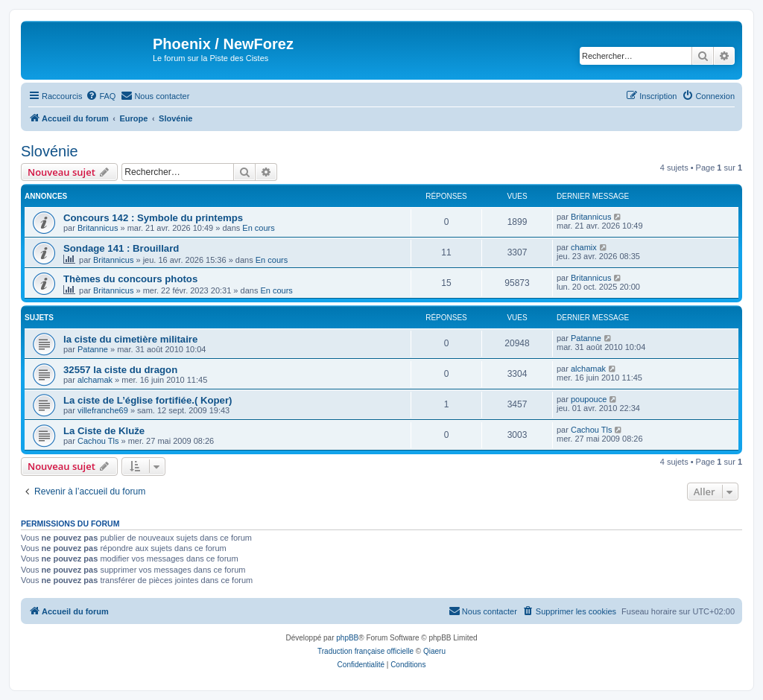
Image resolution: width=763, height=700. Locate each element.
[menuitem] (101, 96)
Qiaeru (434, 651)
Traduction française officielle (365, 651)
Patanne (93, 349)
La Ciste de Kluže (104, 431)
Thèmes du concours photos (130, 279)
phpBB (347, 638)
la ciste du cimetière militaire (130, 339)
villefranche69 (103, 410)
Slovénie (50, 151)
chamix (584, 247)
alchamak (95, 380)
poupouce (589, 399)
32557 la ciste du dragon (120, 370)
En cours (258, 228)
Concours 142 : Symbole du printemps (153, 218)
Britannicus (98, 228)
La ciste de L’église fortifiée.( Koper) (148, 400)
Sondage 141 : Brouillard (121, 248)
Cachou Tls (98, 441)
